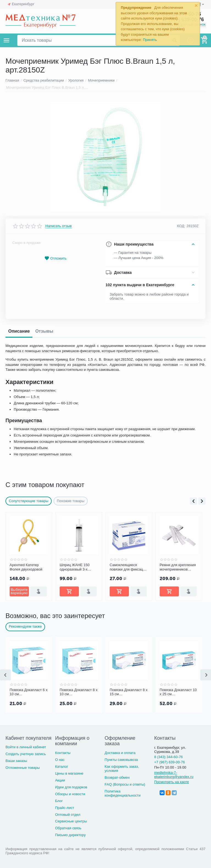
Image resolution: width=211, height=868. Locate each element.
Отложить (55, 258)
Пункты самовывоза (121, 760)
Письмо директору (70, 835)
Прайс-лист (64, 808)
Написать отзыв (59, 226)
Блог (59, 801)
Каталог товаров (7, 40)
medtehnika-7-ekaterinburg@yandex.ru (174, 775)
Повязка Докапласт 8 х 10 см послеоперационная (129, 692)
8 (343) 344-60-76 (168, 757)
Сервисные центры (71, 821)
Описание (19, 331)
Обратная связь (68, 828)
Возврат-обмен (117, 777)
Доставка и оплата (120, 753)
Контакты (63, 753)
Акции (60, 780)
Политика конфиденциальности (123, 793)
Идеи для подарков (71, 787)
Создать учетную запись (26, 754)
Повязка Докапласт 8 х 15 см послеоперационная (179, 692)
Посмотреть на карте (172, 782)
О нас (60, 760)
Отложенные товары (23, 768)
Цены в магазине (69, 773)
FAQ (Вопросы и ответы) (125, 784)
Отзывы (44, 331)
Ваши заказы (16, 761)
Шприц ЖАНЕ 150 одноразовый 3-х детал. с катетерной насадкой (126, 567)
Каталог (61, 767)
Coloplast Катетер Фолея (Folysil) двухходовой (24, 567)
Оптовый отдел (68, 815)
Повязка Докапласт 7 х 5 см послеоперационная (29, 692)
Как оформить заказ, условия (122, 769)
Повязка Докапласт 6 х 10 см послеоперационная (79, 692)
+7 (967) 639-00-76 (170, 762)
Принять (150, 40)
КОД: (181, 226)
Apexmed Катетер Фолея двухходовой (76, 567)
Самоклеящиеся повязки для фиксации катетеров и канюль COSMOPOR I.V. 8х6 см (178, 567)
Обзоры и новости (70, 794)
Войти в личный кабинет (26, 747)
